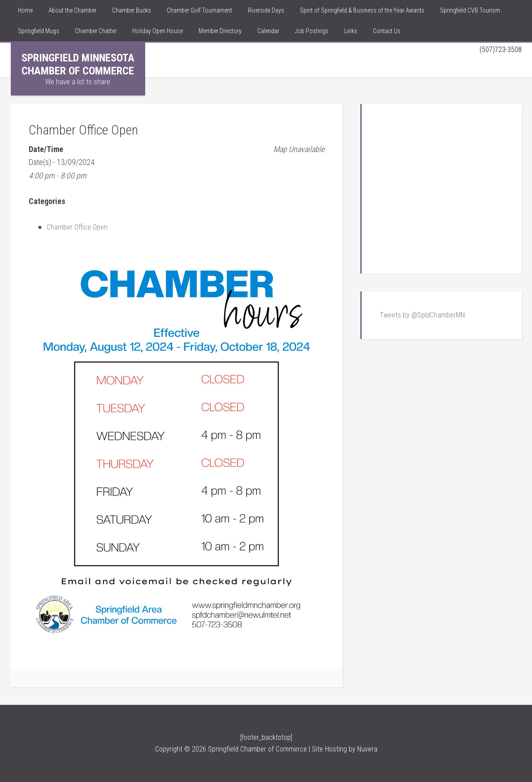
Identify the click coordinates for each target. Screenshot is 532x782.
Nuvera (367, 749)
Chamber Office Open (79, 227)
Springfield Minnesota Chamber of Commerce (78, 64)
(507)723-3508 (498, 49)
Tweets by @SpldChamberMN (422, 315)
